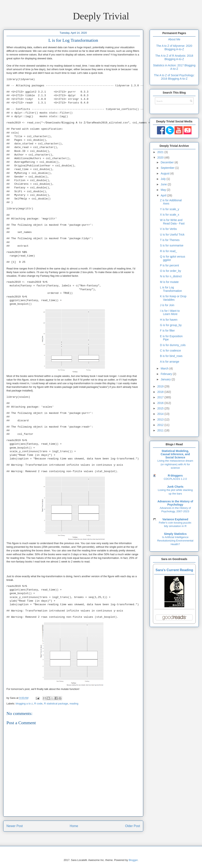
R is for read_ (168, 251)
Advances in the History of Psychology (175, 503)
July (164, 179)
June (164, 184)
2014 (161, 414)
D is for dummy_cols (173, 345)
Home (74, 826)
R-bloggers (175, 476)
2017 (161, 397)
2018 (161, 392)
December (167, 162)
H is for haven (169, 320)
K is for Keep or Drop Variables (173, 298)
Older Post (133, 826)
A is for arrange (170, 362)
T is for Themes (170, 240)
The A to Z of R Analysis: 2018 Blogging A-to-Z (174, 57)
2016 (161, 403)
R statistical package (56, 704)
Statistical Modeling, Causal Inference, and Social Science (175, 454)
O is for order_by (170, 271)
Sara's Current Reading (174, 570)
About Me (174, 39)
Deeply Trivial (101, 16)
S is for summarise (172, 245)
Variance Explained (175, 519)
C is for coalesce (170, 351)
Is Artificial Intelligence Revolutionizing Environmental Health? (175, 541)
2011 (161, 430)
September (168, 168)
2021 (161, 152)
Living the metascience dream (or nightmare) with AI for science (175, 464)
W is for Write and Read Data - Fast (172, 222)
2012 (161, 425)
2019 (161, 386)
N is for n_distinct (171, 276)
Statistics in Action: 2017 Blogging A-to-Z (174, 67)
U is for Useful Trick (172, 235)
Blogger (133, 860)
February (167, 374)
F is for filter (167, 331)
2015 (161, 408)
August (165, 173)
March (165, 368)
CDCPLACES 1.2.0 (175, 479)
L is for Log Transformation (171, 289)
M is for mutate (169, 282)
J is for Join (167, 305)
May (164, 190)
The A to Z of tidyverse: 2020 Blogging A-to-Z (174, 47)
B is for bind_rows (171, 356)
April (164, 195)
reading (74, 704)
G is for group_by (171, 325)
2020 (161, 158)
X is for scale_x (170, 215)
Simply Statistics (175, 534)
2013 (161, 419)
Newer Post (15, 826)
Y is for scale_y (170, 209)
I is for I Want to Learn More (170, 312)
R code (38, 704)
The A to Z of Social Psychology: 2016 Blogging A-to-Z (174, 77)
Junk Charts (175, 487)
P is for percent (169, 265)
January (166, 379)
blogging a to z (24, 704)
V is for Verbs (168, 229)
